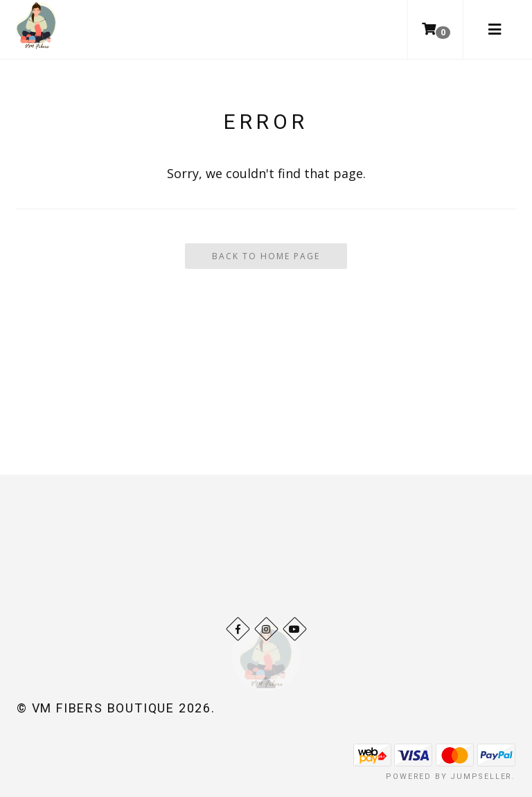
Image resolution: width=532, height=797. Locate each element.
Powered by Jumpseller (449, 777)
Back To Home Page (266, 256)
